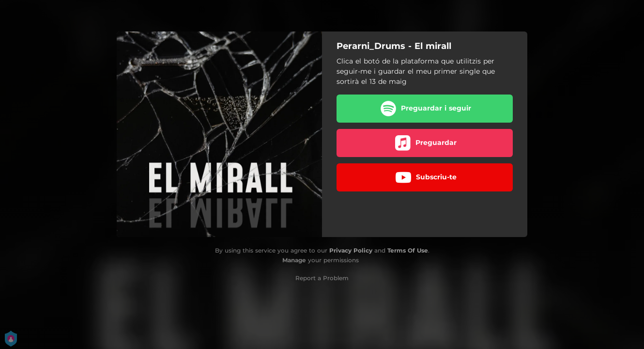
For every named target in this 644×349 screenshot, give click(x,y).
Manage (294, 260)
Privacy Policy (351, 250)
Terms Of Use (408, 250)
